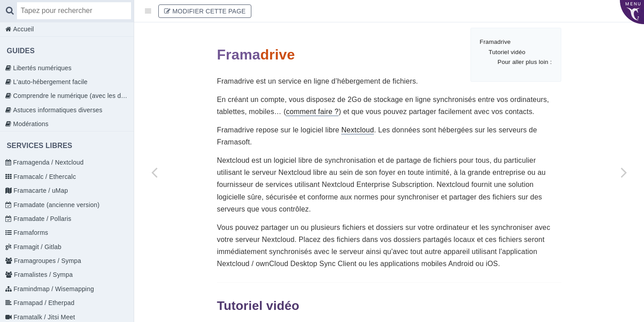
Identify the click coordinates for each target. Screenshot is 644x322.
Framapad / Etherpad (43, 303)
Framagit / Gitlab (36, 247)
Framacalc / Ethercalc (44, 177)
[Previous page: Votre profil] (154, 172)
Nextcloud (358, 130)
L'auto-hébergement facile (49, 82)
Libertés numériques (41, 68)
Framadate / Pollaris (41, 219)
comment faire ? (312, 112)
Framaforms (30, 233)
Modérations (30, 124)
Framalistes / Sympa (42, 275)
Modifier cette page (205, 11)
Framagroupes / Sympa (47, 261)
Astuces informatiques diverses (57, 110)
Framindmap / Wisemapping (53, 289)
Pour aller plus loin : (525, 62)
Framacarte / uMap (40, 191)
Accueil (23, 29)
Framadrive (495, 42)
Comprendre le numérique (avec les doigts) (72, 96)
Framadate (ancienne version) (55, 205)
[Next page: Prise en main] (624, 172)
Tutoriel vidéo (507, 52)
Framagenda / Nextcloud (47, 162)
